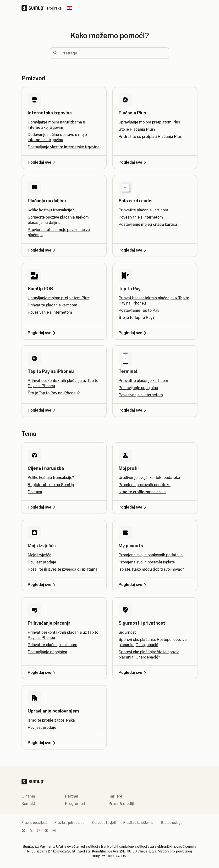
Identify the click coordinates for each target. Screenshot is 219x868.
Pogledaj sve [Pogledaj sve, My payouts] (133, 584)
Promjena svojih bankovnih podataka (151, 555)
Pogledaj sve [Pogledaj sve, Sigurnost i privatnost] (133, 672)
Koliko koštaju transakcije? (51, 210)
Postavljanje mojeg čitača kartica (148, 224)
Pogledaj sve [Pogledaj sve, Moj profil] (133, 507)
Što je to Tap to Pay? (137, 317)
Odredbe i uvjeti (104, 823)
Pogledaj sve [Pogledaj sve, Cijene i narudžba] (42, 507)
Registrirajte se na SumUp (51, 485)
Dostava (35, 492)
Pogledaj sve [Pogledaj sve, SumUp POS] (42, 333)
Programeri (75, 804)
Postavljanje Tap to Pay (139, 310)
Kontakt (28, 804)
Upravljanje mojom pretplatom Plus (149, 122)
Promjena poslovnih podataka (145, 485)
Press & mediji (121, 804)
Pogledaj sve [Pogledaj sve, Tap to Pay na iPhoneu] (42, 410)
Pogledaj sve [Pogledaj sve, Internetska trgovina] (42, 162)
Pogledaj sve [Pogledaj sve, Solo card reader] (133, 250)
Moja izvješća (40, 555)
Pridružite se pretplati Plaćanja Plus (150, 136)
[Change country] (69, 8)
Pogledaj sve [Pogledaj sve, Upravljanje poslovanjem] (42, 743)
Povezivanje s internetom (141, 217)
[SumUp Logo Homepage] (34, 8)
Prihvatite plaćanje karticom (143, 210)
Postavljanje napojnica (138, 388)
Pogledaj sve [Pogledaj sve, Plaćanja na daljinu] (42, 250)
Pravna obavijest (34, 823)
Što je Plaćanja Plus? (137, 129)
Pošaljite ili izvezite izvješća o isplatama (63, 569)
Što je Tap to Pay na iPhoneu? (54, 393)
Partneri (72, 796)
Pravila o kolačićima (138, 823)
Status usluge (172, 823)
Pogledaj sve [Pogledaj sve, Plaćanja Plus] (133, 162)
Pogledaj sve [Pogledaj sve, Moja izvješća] (42, 584)
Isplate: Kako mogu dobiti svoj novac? (151, 569)
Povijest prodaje (42, 562)
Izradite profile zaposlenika (142, 492)
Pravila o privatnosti (69, 823)
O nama (28, 796)
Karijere (115, 796)
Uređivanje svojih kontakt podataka (149, 477)
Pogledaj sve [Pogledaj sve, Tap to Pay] (133, 333)
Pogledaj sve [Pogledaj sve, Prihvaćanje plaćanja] (42, 672)
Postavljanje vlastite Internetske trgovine (64, 147)
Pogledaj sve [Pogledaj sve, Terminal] (133, 410)
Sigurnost (127, 632)
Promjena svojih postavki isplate (147, 562)
